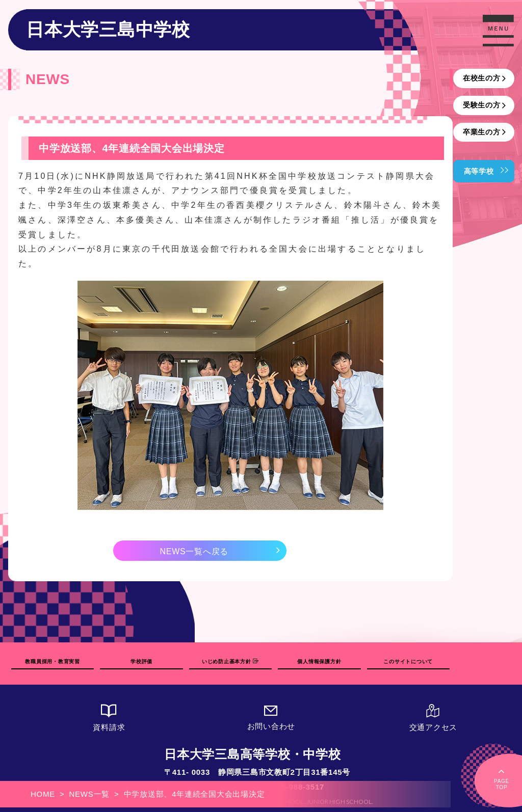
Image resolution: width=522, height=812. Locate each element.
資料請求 (109, 718)
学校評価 (141, 661)
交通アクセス (433, 718)
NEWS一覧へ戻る (194, 551)
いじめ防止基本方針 (230, 661)
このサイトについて (408, 661)
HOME (43, 794)
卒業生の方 (482, 132)
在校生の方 (482, 78)
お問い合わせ (271, 717)
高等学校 (479, 171)
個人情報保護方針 (319, 661)
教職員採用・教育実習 (53, 661)
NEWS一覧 (90, 794)
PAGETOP (502, 778)
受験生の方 (482, 105)
